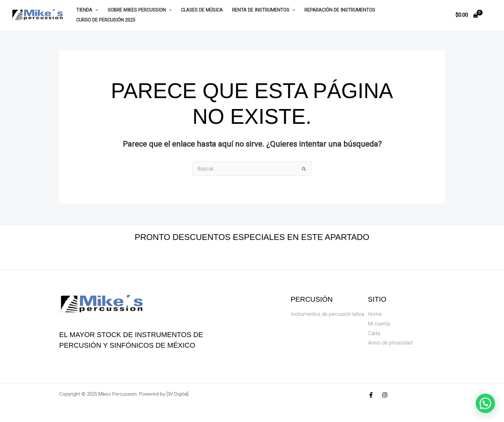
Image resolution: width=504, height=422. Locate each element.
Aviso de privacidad (390, 343)
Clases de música (202, 10)
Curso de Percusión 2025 (106, 20)
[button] (485, 403)
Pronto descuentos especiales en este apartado (252, 237)
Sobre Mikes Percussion (140, 10)
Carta (374, 333)
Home (375, 314)
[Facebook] (371, 395)
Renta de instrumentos (264, 10)
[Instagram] (385, 395)
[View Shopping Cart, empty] (467, 15)
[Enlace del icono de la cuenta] (490, 15)
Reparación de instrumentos (340, 10)
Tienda (87, 10)
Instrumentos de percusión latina (327, 314)
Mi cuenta (379, 324)
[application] (95, 10)
